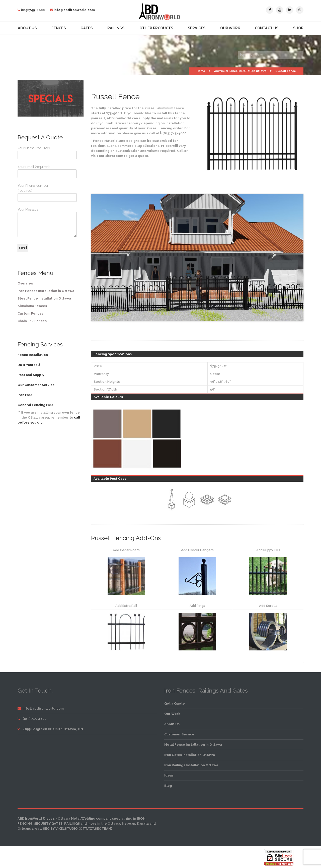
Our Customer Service (36, 385)
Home (201, 71)
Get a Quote (175, 703)
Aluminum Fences (32, 306)
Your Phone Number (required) (36, 193)
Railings (116, 28)
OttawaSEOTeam (95, 829)
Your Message (36, 222)
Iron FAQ (25, 395)
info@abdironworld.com (74, 10)
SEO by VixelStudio (60, 829)
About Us (27, 28)
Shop (298, 28)
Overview (26, 283)
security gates (48, 824)
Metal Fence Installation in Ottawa (193, 745)
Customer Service (179, 734)
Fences (59, 28)
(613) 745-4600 (33, 10)
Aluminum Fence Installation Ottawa (240, 71)
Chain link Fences (32, 321)
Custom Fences (30, 313)
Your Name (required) (36, 153)
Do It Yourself (29, 365)
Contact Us (267, 28)
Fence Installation (33, 355)
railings (72, 824)
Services (197, 28)
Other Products (156, 28)
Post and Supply (31, 375)
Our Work (230, 28)
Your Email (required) (36, 171)
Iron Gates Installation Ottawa (190, 755)
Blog (168, 786)
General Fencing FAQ (35, 405)
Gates (87, 28)
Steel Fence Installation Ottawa (44, 298)
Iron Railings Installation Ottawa (191, 765)
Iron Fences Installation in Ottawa (46, 291)
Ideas (169, 775)
